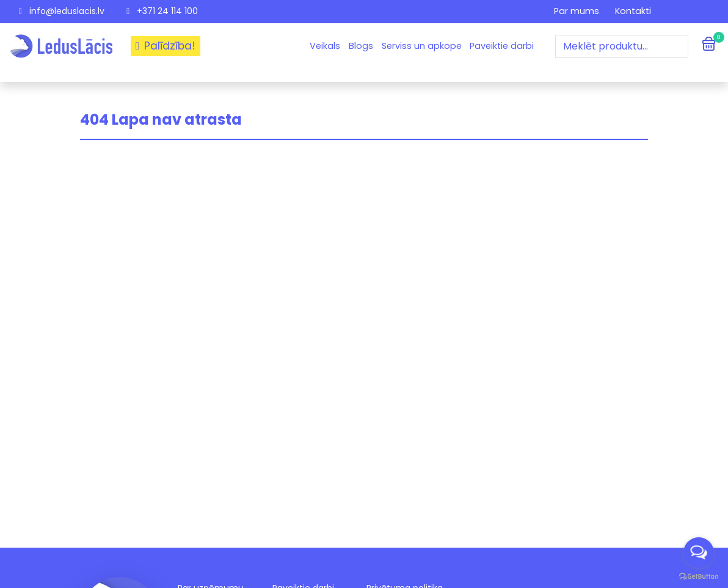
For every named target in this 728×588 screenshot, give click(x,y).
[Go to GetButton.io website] (699, 576)
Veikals (325, 46)
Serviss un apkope (422, 46)
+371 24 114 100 (162, 11)
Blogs (361, 46)
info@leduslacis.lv (62, 11)
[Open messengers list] (699, 553)
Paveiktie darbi (502, 46)
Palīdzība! (166, 46)
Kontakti (633, 11)
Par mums (577, 11)
